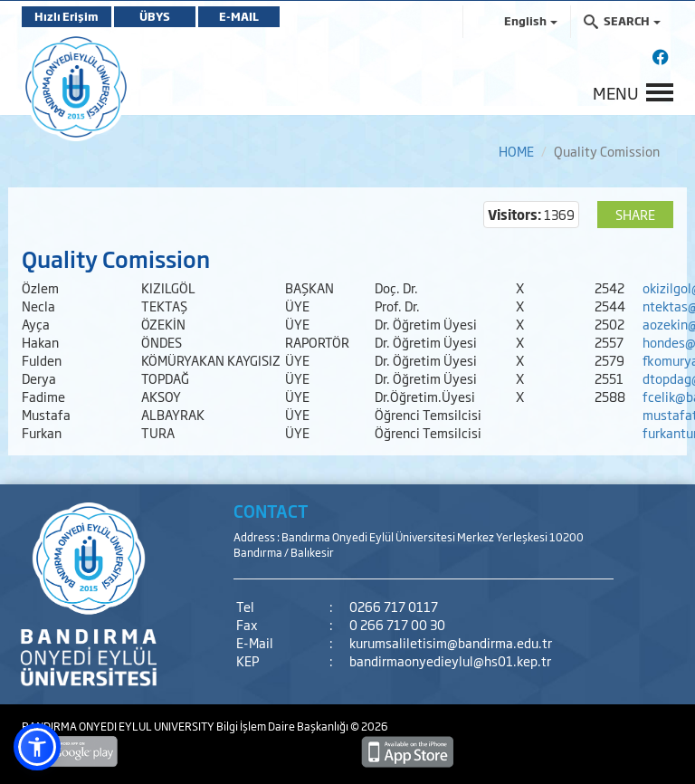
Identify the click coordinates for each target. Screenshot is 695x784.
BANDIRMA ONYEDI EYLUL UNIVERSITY (119, 726)
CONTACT (271, 511)
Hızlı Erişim (67, 16)
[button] (37, 747)
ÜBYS (155, 16)
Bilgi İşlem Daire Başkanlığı (283, 726)
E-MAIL (239, 16)
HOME (516, 151)
